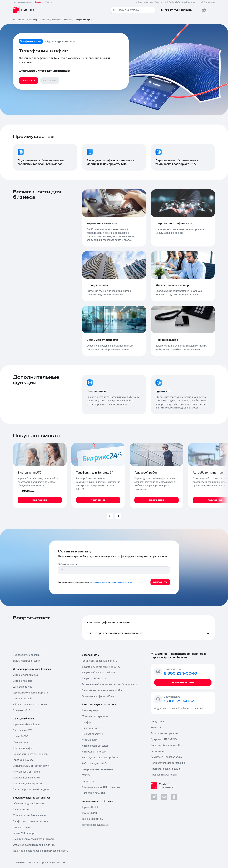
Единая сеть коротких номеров (30, 754)
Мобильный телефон (68, 564)
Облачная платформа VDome (98, 696)
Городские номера (23, 760)
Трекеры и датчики (93, 819)
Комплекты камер (23, 827)
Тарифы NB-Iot (90, 807)
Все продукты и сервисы (27, 655)
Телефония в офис (23, 748)
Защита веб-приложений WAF (99, 673)
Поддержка (161, 709)
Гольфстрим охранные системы (31, 821)
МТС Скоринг (89, 740)
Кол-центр (88, 781)
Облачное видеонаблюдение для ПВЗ (34, 845)
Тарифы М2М (89, 813)
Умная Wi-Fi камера (24, 833)
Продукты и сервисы (62, 20)
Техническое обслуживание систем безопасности (109, 684)
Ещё (49, 2)
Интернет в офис (22, 681)
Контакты (156, 728)
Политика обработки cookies (167, 745)
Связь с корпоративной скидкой (31, 790)
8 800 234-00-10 (181, 2)
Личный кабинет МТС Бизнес (187, 709)
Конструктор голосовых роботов (100, 758)
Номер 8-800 (21, 736)
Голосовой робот (91, 728)
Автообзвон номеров (94, 752)
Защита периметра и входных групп (33, 839)
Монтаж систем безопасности (30, 815)
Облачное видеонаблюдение (29, 804)
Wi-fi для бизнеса (23, 687)
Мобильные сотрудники (95, 716)
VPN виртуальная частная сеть (30, 705)
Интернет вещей (22, 699)
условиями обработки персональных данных (111, 582)
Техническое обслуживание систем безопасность (40, 851)
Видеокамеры (21, 810)
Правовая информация (164, 775)
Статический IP (21, 710)
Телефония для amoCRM (26, 778)
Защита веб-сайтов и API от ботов (101, 667)
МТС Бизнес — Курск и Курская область (31, 20)
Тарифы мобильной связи (27, 725)
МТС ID (86, 775)
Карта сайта (158, 751)
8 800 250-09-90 (181, 701)
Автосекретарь (90, 710)
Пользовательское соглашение (168, 763)
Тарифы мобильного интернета (30, 693)
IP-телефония (21, 742)
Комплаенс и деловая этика (166, 757)
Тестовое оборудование (95, 825)
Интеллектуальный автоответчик (32, 766)
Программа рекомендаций (166, 769)
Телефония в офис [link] (83, 20)
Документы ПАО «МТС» (164, 739)
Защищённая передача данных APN (102, 690)
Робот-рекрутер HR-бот (95, 764)
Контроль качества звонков (97, 769)
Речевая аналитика (93, 734)
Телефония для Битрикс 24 (28, 784)
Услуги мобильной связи (26, 661)
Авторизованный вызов (95, 746)
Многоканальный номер (26, 772)
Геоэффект (88, 722)
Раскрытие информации (164, 733)
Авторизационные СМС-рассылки (101, 787)
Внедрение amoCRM (93, 793)
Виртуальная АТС (23, 731)
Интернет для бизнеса (25, 675)
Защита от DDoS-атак (94, 679)
